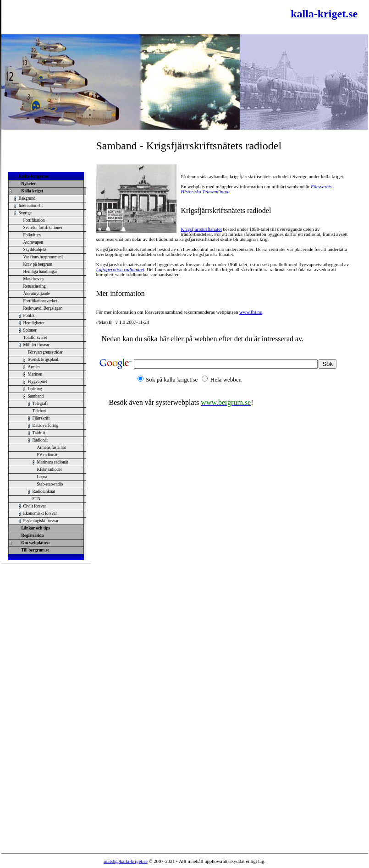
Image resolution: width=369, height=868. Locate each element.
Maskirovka (34, 279)
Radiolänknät (44, 491)
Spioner (30, 330)
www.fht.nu (251, 312)
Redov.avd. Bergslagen (43, 308)
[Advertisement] (113, 17)
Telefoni (40, 411)
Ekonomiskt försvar (40, 513)
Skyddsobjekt (35, 250)
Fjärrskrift (41, 418)
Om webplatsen (35, 543)
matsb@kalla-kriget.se (126, 861)
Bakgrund (27, 198)
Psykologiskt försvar (41, 521)
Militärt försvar (36, 345)
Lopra (42, 477)
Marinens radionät (53, 462)
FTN (37, 499)
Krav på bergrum (38, 264)
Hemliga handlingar (40, 272)
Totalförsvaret (35, 338)
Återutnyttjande (37, 294)
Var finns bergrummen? (44, 257)
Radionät (40, 440)
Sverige (25, 213)
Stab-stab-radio (50, 484)
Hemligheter (34, 323)
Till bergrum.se (34, 550)
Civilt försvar (35, 506)
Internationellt (31, 206)
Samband (36, 396)
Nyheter (28, 184)
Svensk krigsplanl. (44, 360)
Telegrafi (40, 404)
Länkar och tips (35, 528)
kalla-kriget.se (34, 176)
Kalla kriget (31, 191)
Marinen (35, 374)
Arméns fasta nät (52, 448)
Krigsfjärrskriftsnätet (201, 229)
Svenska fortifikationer (43, 228)
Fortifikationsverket (40, 301)
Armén (34, 367)
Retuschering (35, 286)
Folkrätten (32, 235)
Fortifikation (34, 220)
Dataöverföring (46, 426)
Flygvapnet (38, 382)
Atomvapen (33, 242)
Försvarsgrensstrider (45, 352)
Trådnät (39, 433)
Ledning (35, 389)
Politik (29, 316)
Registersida (32, 535)
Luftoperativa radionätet (120, 270)
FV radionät (47, 455)
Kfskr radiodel (50, 469)
